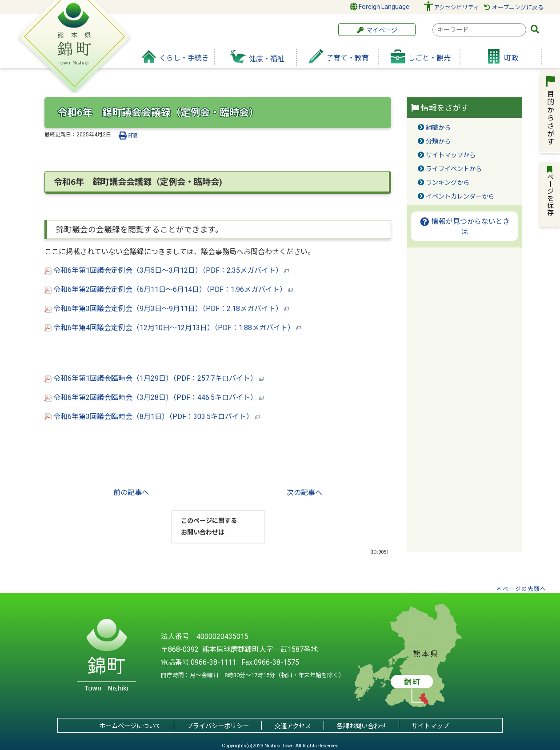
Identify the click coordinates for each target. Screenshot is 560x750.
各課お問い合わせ (361, 726)
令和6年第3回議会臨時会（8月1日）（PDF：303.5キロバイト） (152, 417)
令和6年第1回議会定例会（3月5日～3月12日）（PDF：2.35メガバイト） (167, 270)
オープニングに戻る (514, 7)
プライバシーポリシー (218, 726)
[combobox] (479, 30)
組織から (438, 128)
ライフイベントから (454, 169)
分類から (438, 142)
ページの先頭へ (524, 589)
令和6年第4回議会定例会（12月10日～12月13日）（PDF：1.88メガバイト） (173, 328)
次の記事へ (304, 493)
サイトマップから (451, 155)
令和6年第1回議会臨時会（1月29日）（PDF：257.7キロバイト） (154, 378)
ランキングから (448, 183)
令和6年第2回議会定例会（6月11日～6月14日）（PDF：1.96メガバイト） (169, 289)
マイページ (377, 30)
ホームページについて (130, 726)
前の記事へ (131, 493)
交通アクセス (293, 726)
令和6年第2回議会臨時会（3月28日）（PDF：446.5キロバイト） (154, 397)
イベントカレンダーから (460, 197)
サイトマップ (430, 726)
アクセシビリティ (456, 7)
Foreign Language (380, 7)
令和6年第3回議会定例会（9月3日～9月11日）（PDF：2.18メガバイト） (167, 309)
